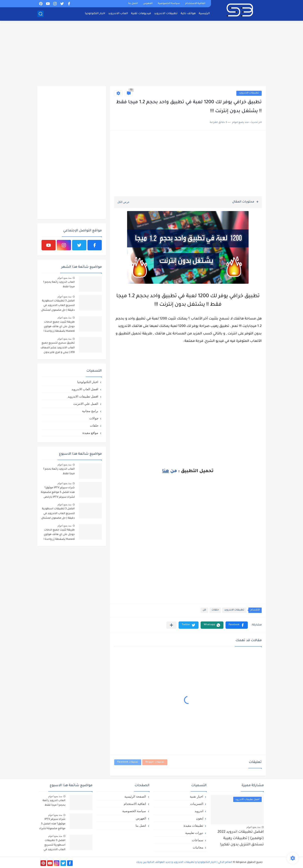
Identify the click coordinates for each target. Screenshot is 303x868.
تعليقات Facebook (128, 762)
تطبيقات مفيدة (193, 826)
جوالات (94, 418)
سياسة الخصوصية (169, 4)
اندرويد (199, 811)
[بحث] (40, 14)
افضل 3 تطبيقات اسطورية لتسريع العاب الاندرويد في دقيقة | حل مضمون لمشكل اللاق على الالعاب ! (58, 306)
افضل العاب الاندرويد (85, 389)
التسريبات (197, 804)
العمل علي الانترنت (86, 404)
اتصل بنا (133, 4)
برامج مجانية (90, 411)
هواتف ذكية (188, 14)
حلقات (215, 610)
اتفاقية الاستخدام (195, 4)
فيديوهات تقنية (141, 14)
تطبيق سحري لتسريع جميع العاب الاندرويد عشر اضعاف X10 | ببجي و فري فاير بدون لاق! (58, 348)
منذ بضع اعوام (65, 278)
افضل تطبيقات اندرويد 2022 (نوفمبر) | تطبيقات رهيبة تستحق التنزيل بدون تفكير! (241, 839)
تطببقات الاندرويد (249, 93)
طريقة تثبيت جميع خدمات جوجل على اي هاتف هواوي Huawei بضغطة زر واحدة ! (59, 327)
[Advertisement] (152, 54)
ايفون (200, 818)
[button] (237, 625)
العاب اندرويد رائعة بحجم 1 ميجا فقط (59, 285)
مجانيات (198, 847)
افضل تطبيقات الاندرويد (83, 396)
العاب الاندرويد (118, 14)
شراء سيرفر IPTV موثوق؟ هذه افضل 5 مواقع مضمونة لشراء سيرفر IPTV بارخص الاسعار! (58, 493)
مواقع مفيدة (90, 433)
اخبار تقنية (196, 796)
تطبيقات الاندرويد (166, 14)
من (170, 471)
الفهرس (148, 4)
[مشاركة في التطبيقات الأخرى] (171, 625)
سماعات (198, 840)
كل (204, 610)
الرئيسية (204, 14)
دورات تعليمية (194, 833)
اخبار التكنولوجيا (95, 14)
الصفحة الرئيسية (135, 796)
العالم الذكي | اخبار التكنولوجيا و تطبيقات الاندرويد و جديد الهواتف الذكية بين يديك (184, 862)
